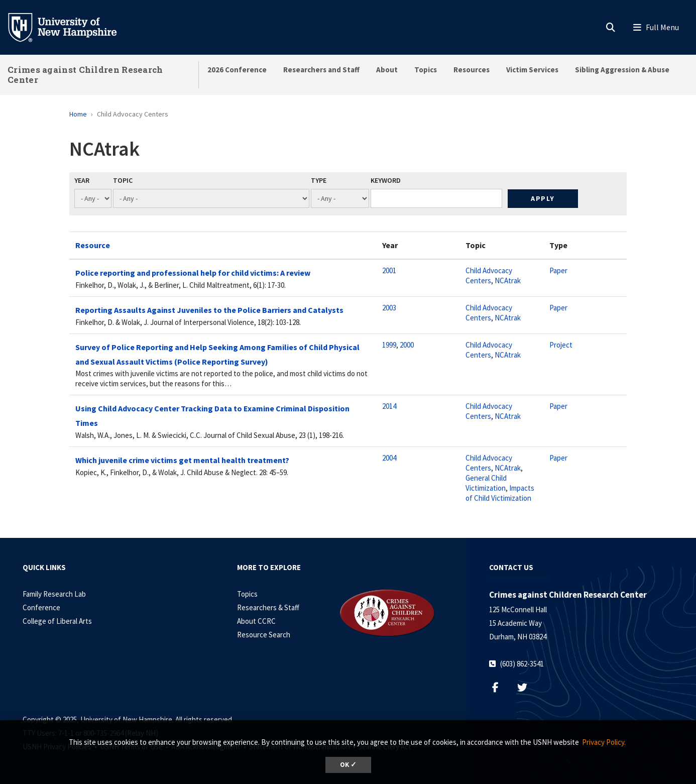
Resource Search (264, 635)
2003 (389, 308)
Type (319, 180)
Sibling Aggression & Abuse (622, 70)
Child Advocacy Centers (489, 275)
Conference (41, 607)
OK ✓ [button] (348, 765)
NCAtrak (508, 281)
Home (78, 114)
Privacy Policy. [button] (604, 742)
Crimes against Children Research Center (85, 75)
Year (82, 180)
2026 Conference (237, 70)
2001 (389, 270)
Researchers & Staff (268, 607)
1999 (389, 345)
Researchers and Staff (321, 70)
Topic (123, 180)
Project (561, 345)
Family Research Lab (54, 594)
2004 (389, 458)
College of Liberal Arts (57, 621)
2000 (407, 345)
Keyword (386, 180)
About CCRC (256, 621)
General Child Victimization (486, 483)
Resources (472, 70)
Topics (426, 70)
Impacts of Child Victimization (500, 493)
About (387, 70)
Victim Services (532, 70)
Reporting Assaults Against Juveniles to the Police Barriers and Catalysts (209, 310)
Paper (558, 270)
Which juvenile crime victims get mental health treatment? (182, 460)
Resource (93, 245)
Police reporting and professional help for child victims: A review (193, 273)
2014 (389, 406)
